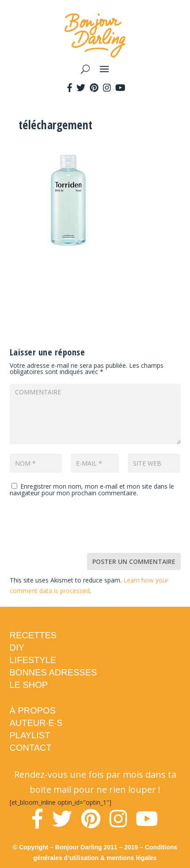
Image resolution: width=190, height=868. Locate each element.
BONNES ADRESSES (53, 672)
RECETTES (33, 635)
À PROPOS (33, 710)
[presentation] (77, 527)
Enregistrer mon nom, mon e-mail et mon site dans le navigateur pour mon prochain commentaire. (92, 490)
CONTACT (31, 748)
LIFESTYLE (33, 660)
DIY (17, 648)
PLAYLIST (30, 735)
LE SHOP (29, 685)
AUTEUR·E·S (36, 723)
